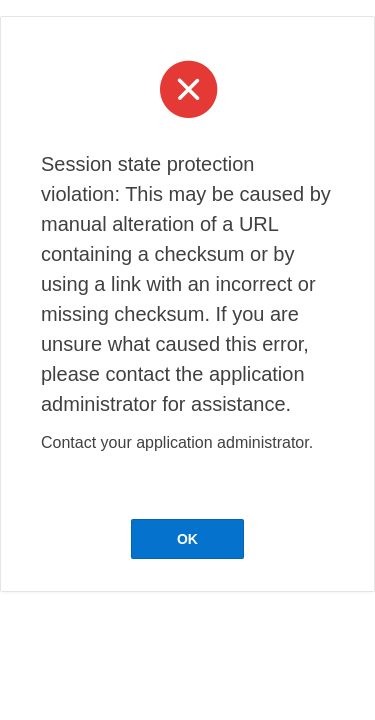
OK (187, 539)
